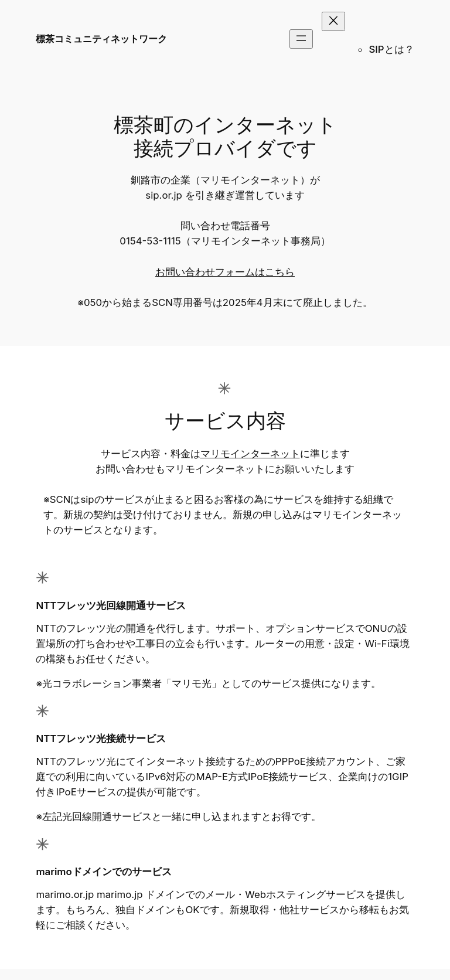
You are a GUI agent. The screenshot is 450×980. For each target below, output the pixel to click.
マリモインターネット (250, 454)
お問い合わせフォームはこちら (225, 272)
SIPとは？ (391, 49)
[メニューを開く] (301, 39)
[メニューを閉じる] (333, 21)
